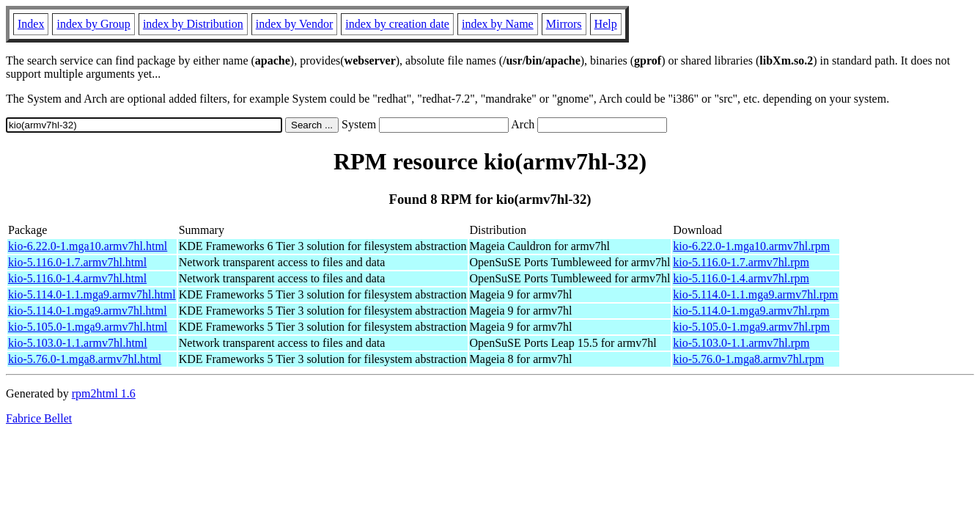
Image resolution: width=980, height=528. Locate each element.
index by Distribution (193, 24)
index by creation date (397, 24)
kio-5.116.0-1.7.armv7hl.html (77, 262)
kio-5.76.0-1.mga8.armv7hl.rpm (748, 359)
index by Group (93, 24)
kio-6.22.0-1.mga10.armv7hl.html (88, 246)
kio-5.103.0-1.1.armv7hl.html (78, 343)
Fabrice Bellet (39, 418)
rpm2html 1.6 (104, 393)
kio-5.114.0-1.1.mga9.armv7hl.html (92, 294)
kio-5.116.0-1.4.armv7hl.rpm (741, 278)
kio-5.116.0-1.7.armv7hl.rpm (741, 262)
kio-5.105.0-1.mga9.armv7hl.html (88, 327)
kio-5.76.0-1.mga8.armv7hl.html (85, 359)
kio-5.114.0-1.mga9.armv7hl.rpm (751, 311)
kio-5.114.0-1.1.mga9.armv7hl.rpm (755, 294)
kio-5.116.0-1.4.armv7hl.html (77, 278)
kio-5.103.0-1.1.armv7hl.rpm (741, 343)
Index (31, 24)
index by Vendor (294, 24)
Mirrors (564, 24)
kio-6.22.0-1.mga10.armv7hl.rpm (751, 246)
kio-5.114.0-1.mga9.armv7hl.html (88, 311)
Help (606, 24)
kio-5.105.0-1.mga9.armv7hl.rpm (751, 327)
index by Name (498, 24)
